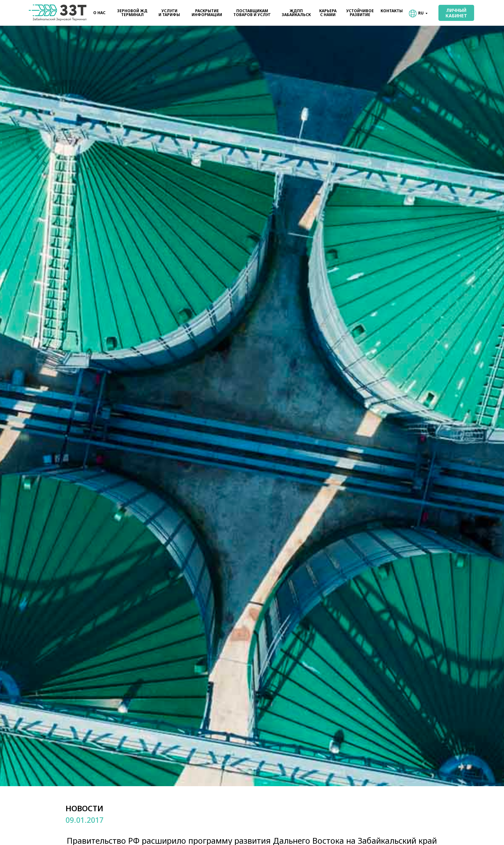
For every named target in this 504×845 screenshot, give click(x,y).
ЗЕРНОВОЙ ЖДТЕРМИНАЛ (132, 13)
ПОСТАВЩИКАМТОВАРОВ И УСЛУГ (252, 13)
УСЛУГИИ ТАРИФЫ (169, 13)
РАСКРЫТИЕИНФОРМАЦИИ (207, 13)
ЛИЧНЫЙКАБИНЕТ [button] (456, 13)
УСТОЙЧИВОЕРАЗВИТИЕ (360, 13)
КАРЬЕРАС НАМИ (328, 13)
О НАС (99, 13)
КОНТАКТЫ (392, 11)
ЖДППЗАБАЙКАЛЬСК (296, 13)
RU (421, 13)
